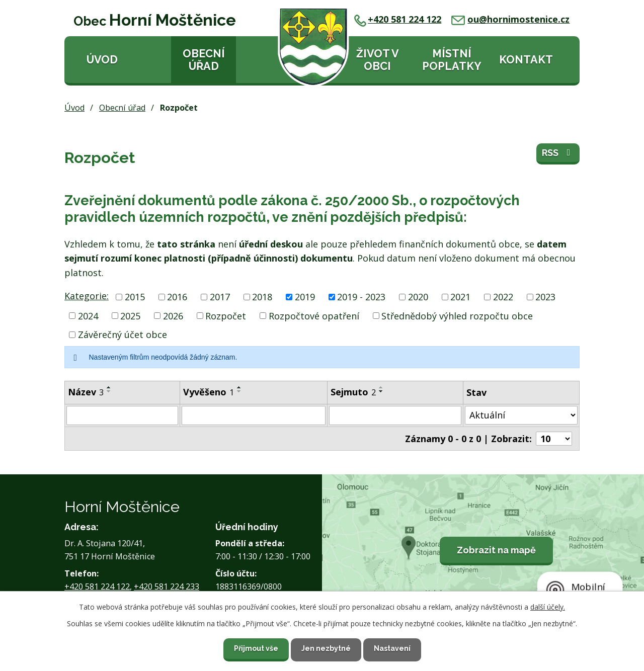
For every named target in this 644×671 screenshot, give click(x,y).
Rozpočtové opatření (314, 315)
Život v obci (378, 60)
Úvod (102, 60)
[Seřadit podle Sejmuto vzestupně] (381, 387)
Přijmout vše (256, 648)
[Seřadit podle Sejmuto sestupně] (381, 391)
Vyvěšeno (209, 392)
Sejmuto (353, 392)
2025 (130, 315)
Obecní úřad (204, 60)
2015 (135, 297)
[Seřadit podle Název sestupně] (109, 391)
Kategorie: (87, 296)
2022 (503, 297)
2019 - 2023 (361, 297)
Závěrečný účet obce (123, 334)
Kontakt (526, 60)
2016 (177, 297)
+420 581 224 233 (167, 586)
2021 (460, 297)
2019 (305, 297)
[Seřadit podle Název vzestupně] (109, 387)
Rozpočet (226, 315)
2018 (262, 297)
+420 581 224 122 (398, 19)
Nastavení (392, 648)
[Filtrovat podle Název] (122, 415)
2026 (173, 315)
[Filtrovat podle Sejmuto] (395, 415)
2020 (418, 297)
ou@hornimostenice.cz (510, 19)
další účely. (548, 607)
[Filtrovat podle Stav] (521, 415)
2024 (88, 315)
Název (86, 392)
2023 (545, 297)
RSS (558, 153)
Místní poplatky (452, 60)
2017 (220, 297)
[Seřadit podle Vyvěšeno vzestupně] (239, 387)
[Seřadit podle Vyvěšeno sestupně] (239, 391)
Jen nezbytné (326, 648)
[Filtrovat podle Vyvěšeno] (254, 415)
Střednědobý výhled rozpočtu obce (457, 315)
